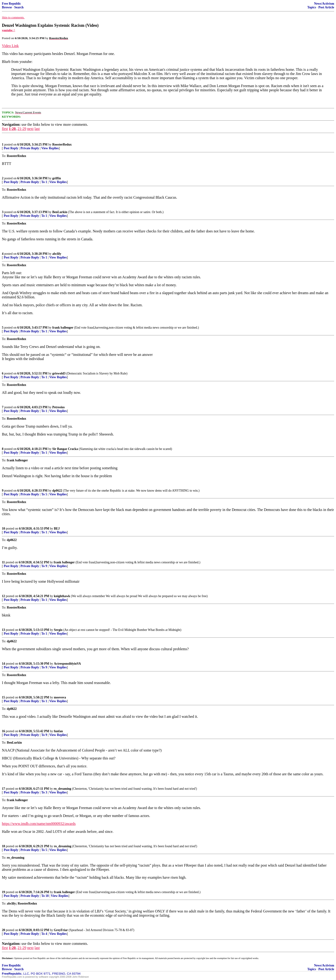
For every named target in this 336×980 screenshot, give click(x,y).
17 (3, 789)
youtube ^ (9, 30)
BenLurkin (60, 212)
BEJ (57, 529)
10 (3, 529)
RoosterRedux (62, 145)
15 (3, 697)
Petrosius (58, 407)
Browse (7, 7)
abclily (57, 254)
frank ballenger (63, 328)
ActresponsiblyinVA (67, 664)
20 (3, 930)
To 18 (45, 896)
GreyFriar (61, 930)
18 (3, 846)
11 (3, 562)
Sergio (58, 630)
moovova (60, 697)
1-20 (12, 129)
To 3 (44, 792)
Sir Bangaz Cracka (65, 449)
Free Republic (11, 4)
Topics (312, 7)
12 (3, 596)
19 (3, 892)
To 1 (44, 182)
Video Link (10, 46)
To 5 (44, 494)
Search (19, 7)
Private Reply (30, 148)
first (5, 129)
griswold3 (59, 373)
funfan (58, 731)
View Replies (50, 148)
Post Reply (11, 148)
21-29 (22, 129)
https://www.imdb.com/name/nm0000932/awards (39, 824)
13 (3, 630)
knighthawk (62, 596)
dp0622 (57, 491)
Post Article (326, 7)
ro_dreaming (62, 789)
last (37, 129)
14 (3, 664)
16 (3, 731)
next (30, 129)
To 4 (44, 934)
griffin (57, 178)
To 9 (44, 566)
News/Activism (324, 4)
